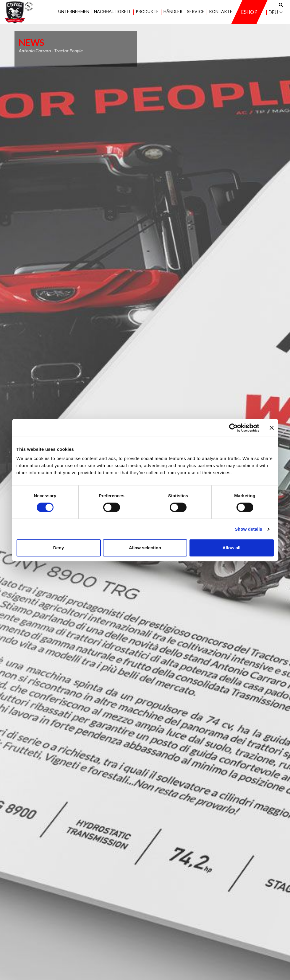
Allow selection (145, 548)
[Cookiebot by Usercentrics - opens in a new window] (233, 428)
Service (196, 12)
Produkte (147, 12)
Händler (173, 12)
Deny (59, 548)
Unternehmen (74, 12)
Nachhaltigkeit (112, 12)
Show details (248, 529)
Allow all (232, 548)
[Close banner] (272, 428)
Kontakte (221, 12)
